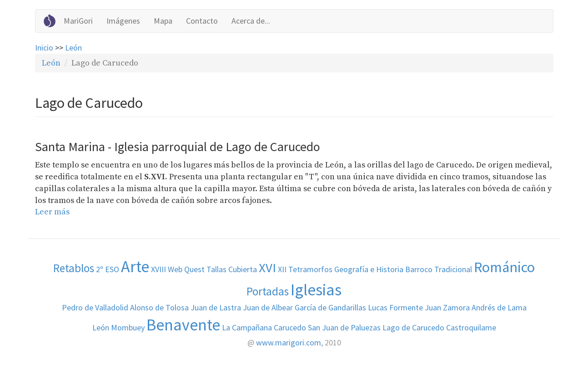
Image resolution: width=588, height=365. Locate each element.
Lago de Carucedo (413, 327)
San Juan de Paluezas (344, 327)
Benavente (183, 325)
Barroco (419, 269)
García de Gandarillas (330, 307)
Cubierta (243, 269)
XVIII (158, 269)
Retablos (74, 268)
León (73, 48)
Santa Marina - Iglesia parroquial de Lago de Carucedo (178, 147)
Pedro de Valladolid (95, 307)
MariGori (78, 21)
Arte (135, 266)
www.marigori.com (289, 342)
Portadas (268, 291)
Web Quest (186, 269)
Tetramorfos (310, 269)
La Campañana (247, 327)
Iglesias (316, 290)
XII (282, 269)
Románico (504, 267)
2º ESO (108, 269)
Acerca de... (251, 21)
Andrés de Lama (499, 307)
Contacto (202, 21)
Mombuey (128, 327)
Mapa (163, 21)
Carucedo (290, 327)
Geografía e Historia (369, 269)
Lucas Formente (395, 307)
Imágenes (123, 21)
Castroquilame (471, 327)
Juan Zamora (447, 307)
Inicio (44, 48)
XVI (267, 268)
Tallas (216, 269)
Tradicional (453, 269)
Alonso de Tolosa (159, 307)
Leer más (52, 212)
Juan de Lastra (216, 307)
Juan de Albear (268, 307)
